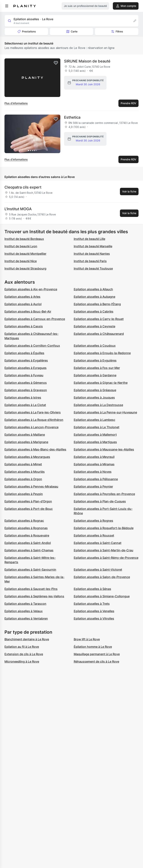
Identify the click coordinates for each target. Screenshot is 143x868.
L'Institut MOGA (18, 209)
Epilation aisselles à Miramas (94, 464)
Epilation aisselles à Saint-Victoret (98, 570)
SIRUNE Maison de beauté (87, 61)
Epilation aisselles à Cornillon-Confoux (32, 346)
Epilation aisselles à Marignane (26, 442)
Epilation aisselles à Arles (22, 297)
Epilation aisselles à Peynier (93, 486)
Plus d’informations (16, 103)
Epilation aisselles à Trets (92, 604)
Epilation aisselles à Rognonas (26, 528)
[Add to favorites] (56, 63)
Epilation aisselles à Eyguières (95, 360)
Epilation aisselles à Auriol (23, 304)
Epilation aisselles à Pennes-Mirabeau (31, 486)
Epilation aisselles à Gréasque (95, 390)
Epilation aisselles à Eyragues (26, 368)
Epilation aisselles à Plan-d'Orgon (28, 501)
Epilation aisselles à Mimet (23, 464)
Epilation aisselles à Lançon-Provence (31, 427)
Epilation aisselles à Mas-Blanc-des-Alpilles (35, 449)
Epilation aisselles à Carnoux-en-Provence (35, 319)
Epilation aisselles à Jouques (94, 397)
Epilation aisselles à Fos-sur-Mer (97, 368)
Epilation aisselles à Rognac (24, 521)
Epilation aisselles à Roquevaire (27, 535)
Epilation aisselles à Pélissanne (96, 479)
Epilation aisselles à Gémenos (26, 383)
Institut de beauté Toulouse (93, 268)
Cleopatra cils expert (23, 187)
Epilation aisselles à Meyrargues (27, 457)
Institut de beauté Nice (21, 261)
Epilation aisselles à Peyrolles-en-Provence (104, 494)
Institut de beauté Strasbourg (25, 268)
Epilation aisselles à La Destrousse (98, 405)
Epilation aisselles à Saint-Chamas (29, 550)
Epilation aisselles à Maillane (25, 435)
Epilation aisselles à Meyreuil (94, 457)
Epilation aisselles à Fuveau (24, 375)
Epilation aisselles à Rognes (93, 521)
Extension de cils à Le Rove (24, 654)
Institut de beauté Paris (90, 261)
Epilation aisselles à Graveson (26, 390)
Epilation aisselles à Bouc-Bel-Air (28, 311)
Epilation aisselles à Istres (23, 397)
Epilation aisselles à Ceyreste (94, 326)
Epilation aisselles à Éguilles (24, 353)
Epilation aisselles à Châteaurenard (99, 334)
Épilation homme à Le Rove (93, 647)
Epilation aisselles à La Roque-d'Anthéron (34, 420)
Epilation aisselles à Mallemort (95, 435)
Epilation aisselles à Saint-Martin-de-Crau (104, 550)
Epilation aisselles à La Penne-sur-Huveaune (105, 412)
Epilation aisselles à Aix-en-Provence (31, 289)
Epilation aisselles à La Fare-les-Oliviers (33, 412)
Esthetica (72, 117)
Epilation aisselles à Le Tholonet (97, 427)
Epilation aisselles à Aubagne (94, 297)
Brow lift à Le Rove (87, 639)
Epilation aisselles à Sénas (92, 589)
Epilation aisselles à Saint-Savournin (30, 570)
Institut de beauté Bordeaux (24, 239)
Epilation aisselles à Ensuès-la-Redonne (102, 353)
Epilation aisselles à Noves (93, 472)
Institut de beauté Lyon (21, 246)
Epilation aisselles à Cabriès (94, 311)
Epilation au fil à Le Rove (22, 647)
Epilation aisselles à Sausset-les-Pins (31, 589)
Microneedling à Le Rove (22, 661)
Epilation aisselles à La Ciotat (25, 405)
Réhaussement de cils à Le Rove (96, 661)
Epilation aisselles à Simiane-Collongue (102, 596)
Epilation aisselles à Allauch (93, 289)
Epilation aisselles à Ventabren (26, 618)
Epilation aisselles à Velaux (24, 611)
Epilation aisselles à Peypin (24, 494)
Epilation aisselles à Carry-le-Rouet (99, 319)
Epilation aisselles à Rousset (94, 535)
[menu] (7, 6)
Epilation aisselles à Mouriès (25, 472)
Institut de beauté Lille (89, 239)
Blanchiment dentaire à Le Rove (27, 639)
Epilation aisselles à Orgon (23, 479)
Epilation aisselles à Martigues (95, 442)
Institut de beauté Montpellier (25, 254)
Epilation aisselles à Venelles (94, 611)
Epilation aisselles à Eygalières (26, 360)
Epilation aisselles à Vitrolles (94, 618)
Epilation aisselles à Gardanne (95, 375)
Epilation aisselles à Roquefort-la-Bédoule (104, 528)
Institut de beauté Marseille (93, 246)
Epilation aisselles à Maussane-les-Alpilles (104, 449)
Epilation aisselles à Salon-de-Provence (102, 577)
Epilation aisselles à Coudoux (95, 346)
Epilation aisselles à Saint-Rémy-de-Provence (106, 558)
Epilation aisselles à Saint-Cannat (98, 543)
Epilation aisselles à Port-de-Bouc (29, 509)
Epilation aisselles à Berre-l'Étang (97, 304)
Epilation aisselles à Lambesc (94, 420)
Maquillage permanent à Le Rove (97, 654)
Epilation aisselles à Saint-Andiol (28, 543)
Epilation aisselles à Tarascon (25, 604)
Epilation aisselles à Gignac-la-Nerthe (101, 383)
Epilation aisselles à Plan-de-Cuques (100, 501)
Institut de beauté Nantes (92, 254)
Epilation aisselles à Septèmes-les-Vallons (34, 596)
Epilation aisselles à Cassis (24, 326)
